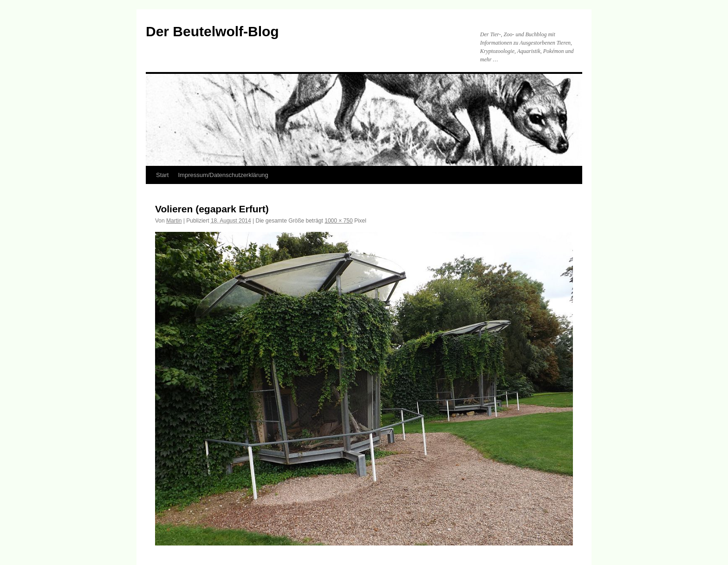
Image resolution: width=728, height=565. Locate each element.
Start (162, 175)
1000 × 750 (338, 221)
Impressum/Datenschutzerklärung (223, 175)
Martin (174, 221)
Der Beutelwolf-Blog (212, 31)
